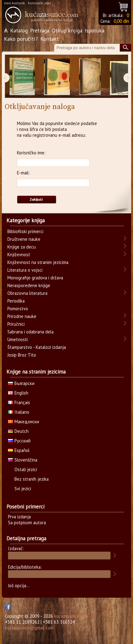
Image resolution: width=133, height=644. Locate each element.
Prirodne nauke (22, 316)
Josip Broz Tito (22, 355)
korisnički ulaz (40, 3)
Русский (19, 441)
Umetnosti (18, 339)
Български (21, 383)
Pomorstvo (18, 309)
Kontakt (50, 39)
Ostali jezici (26, 469)
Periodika (16, 301)
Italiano (19, 412)
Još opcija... (19, 585)
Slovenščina (23, 460)
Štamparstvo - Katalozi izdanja (37, 347)
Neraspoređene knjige (29, 285)
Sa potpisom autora (27, 523)
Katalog (19, 30)
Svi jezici (23, 489)
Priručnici (16, 324)
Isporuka (95, 30)
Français (19, 402)
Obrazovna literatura (27, 293)
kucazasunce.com (71, 616)
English (18, 393)
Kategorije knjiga (26, 220)
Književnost (19, 255)
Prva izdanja (19, 517)
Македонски (24, 422)
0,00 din (121, 21)
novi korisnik (14, 3)
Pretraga (40, 30)
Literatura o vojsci (25, 270)
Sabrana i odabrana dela (30, 332)
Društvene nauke (24, 239)
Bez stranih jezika (32, 479)
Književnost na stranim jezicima (38, 262)
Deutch (18, 431)
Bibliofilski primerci (25, 231)
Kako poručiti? (21, 39)
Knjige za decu (22, 247)
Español (19, 450)
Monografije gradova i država (35, 278)
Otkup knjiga (67, 30)
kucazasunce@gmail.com (29, 628)
